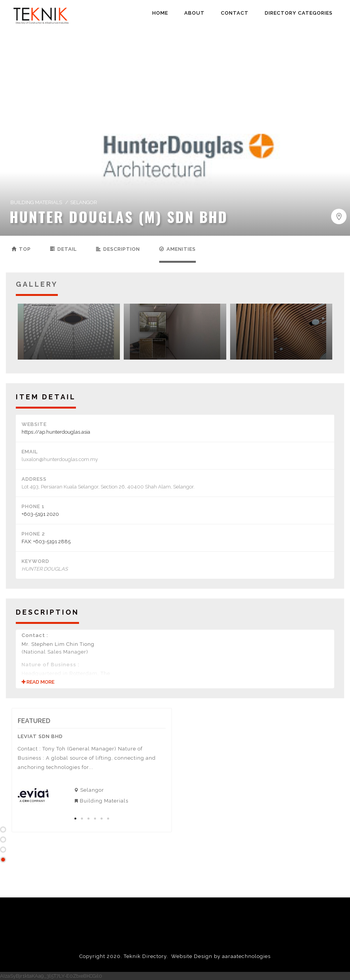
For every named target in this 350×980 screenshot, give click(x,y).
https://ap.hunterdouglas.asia (56, 432)
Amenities (178, 249)
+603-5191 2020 (40, 514)
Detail (63, 249)
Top (21, 249)
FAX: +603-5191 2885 (46, 542)
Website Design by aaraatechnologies (221, 956)
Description (118, 249)
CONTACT (235, 13)
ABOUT (194, 13)
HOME (160, 13)
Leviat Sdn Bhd (40, 736)
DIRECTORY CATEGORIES (299, 13)
